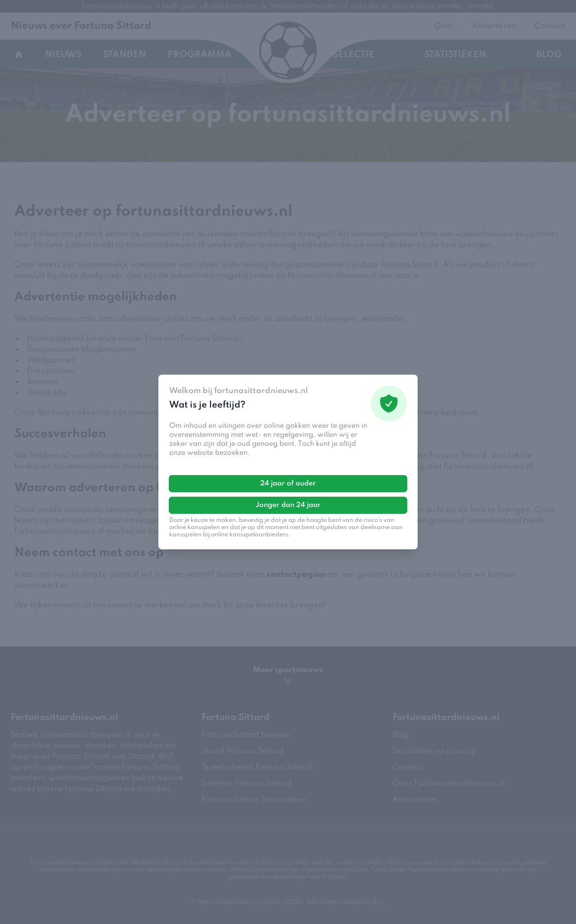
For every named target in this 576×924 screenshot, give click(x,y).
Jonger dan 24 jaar (288, 505)
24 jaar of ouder (288, 484)
